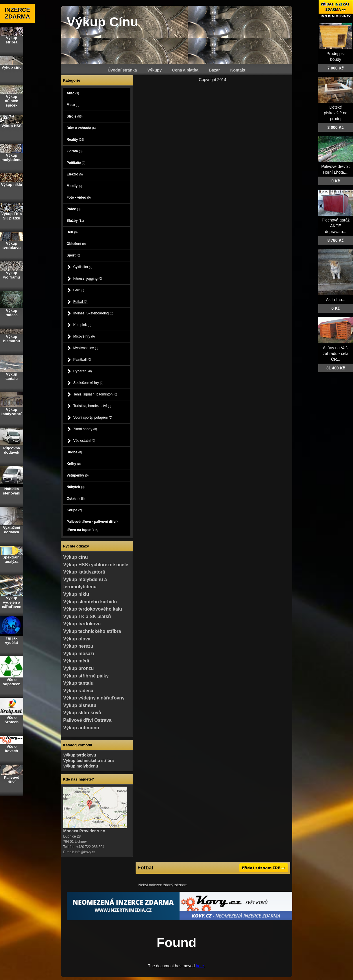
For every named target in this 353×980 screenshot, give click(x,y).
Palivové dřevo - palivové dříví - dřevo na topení (92, 526)
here (200, 966)
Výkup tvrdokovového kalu (93, 609)
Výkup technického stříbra (92, 631)
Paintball (82, 360)
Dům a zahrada (81, 128)
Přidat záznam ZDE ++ (264, 868)
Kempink (82, 325)
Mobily (74, 186)
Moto (73, 105)
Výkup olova (77, 639)
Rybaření (82, 371)
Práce (73, 209)
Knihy (74, 464)
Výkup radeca (78, 691)
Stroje (74, 116)
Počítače (76, 163)
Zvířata (74, 151)
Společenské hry (88, 383)
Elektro (75, 174)
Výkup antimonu (81, 728)
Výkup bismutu (80, 705)
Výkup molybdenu (81, 766)
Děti (72, 232)
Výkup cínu (76, 557)
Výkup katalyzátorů (84, 572)
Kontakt (238, 70)
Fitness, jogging (88, 279)
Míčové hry (84, 336)
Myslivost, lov (86, 348)
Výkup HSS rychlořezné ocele (96, 565)
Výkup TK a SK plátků (87, 617)
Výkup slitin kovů (82, 713)
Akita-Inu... (336, 300)
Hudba (74, 452)
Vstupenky (77, 475)
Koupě (74, 510)
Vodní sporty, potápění (93, 417)
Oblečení (76, 244)
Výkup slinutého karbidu (90, 602)
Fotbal (80, 302)
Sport (73, 255)
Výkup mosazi (79, 654)
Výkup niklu (76, 594)
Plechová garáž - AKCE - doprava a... (336, 226)
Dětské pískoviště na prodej (336, 113)
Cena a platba (185, 70)
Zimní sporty (85, 429)
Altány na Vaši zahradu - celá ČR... (336, 353)
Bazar (214, 70)
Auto (73, 93)
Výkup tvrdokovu (82, 624)
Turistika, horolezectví (92, 406)
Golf (79, 290)
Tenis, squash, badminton (95, 394)
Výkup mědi (76, 661)
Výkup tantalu (78, 683)
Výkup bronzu (79, 668)
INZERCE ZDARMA (17, 13)
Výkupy (155, 70)
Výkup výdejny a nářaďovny (94, 698)
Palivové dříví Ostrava (87, 720)
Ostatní (75, 499)
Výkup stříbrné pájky (86, 676)
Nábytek (75, 487)
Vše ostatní (84, 441)
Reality (75, 140)
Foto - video (79, 197)
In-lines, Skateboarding (93, 313)
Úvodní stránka (122, 70)
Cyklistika (83, 267)
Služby (75, 221)
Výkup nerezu (78, 646)
